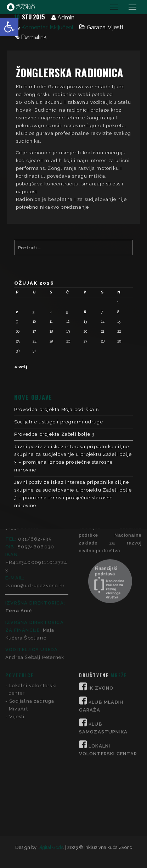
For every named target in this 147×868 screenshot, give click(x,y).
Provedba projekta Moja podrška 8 (57, 409)
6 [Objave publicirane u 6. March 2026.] (85, 312)
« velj (21, 367)
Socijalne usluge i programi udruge (59, 422)
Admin (66, 17)
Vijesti (115, 27)
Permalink (34, 37)
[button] (9, 27)
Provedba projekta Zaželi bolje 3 (54, 434)
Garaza (96, 27)
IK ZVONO (101, 594)
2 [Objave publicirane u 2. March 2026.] (17, 312)
